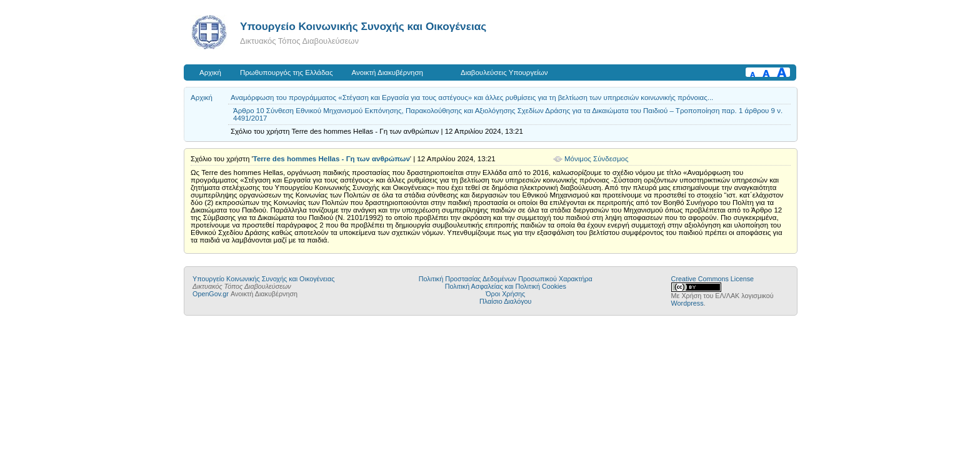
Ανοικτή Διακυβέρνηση (387, 72)
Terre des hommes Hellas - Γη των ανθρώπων (332, 159)
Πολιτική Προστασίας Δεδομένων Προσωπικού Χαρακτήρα (506, 279)
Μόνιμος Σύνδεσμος (597, 159)
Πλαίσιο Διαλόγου (505, 301)
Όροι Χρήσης (505, 294)
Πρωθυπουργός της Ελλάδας (287, 72)
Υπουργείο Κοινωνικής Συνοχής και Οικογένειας (363, 26)
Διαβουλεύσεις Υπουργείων (504, 72)
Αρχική (210, 72)
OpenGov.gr (211, 294)
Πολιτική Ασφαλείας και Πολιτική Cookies (506, 286)
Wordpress (687, 303)
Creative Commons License (712, 279)
